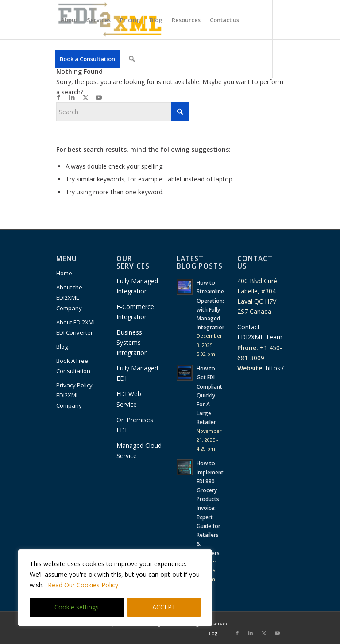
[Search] (132, 59)
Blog (62, 347)
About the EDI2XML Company (69, 297)
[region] (115, 588)
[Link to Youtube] (99, 97)
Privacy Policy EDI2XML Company (74, 395)
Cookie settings (77, 607)
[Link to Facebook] (59, 97)
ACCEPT (164, 607)
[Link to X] (85, 97)
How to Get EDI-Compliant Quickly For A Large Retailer (209, 395)
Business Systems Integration (132, 342)
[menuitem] (69, 20)
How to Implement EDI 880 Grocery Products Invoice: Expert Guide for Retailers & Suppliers (210, 508)
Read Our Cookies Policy (83, 585)
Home (64, 273)
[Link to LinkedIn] (72, 97)
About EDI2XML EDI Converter (76, 327)
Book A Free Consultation (73, 366)
